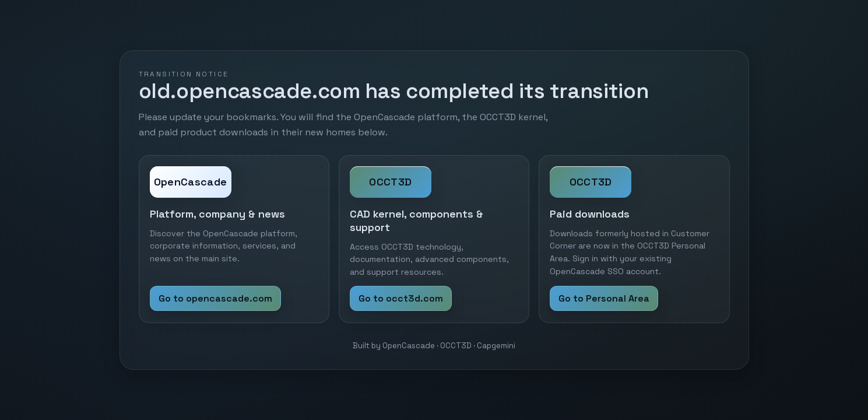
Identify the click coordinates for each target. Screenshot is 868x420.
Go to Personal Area (604, 298)
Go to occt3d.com (401, 298)
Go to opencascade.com (215, 298)
